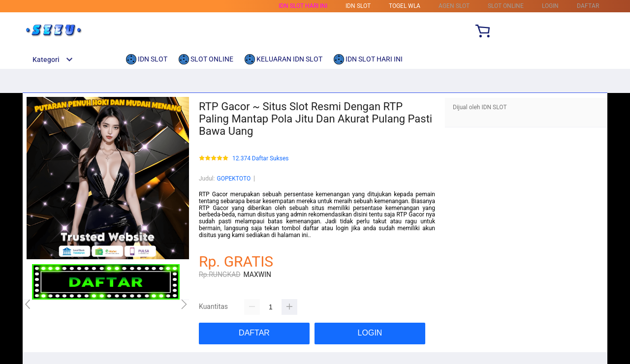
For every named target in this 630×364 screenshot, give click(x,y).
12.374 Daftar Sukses (261, 159)
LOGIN (550, 6)
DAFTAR (588, 6)
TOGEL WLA (405, 6)
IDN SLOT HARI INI (303, 6)
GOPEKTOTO (234, 179)
